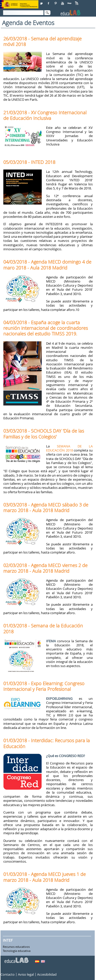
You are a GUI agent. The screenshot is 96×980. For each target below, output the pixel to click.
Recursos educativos (16, 947)
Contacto (8, 975)
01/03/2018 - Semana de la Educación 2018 (43, 628)
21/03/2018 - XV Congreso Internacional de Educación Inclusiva (45, 115)
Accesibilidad (47, 975)
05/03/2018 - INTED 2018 (29, 162)
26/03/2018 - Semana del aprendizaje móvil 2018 (42, 41)
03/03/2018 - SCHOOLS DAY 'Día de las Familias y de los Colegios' (44, 434)
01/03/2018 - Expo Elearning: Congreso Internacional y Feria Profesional (44, 686)
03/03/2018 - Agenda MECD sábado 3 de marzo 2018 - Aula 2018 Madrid (46, 508)
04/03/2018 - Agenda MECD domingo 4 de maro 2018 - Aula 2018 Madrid (47, 265)
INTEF (8, 940)
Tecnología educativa (17, 951)
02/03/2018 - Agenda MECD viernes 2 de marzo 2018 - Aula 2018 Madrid (45, 568)
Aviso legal (26, 975)
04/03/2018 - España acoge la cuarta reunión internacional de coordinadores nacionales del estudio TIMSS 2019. (46, 328)
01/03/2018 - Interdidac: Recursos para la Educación (47, 743)
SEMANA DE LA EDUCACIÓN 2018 (69, 448)
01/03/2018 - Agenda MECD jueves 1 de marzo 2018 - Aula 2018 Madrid (45, 877)
